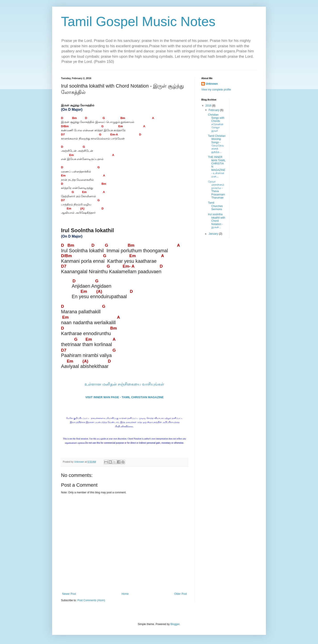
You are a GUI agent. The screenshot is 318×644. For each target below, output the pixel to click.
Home (125, 594)
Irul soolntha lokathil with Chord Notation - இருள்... (217, 221)
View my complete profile (216, 90)
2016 (209, 106)
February (214, 110)
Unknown (212, 84)
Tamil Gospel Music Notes (138, 22)
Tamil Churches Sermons (215, 206)
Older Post (180, 594)
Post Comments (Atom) (91, 600)
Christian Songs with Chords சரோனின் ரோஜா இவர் (216, 123)
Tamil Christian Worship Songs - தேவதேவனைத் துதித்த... (217, 144)
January (214, 234)
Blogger (175, 624)
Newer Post (69, 594)
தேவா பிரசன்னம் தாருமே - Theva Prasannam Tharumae (216, 190)
